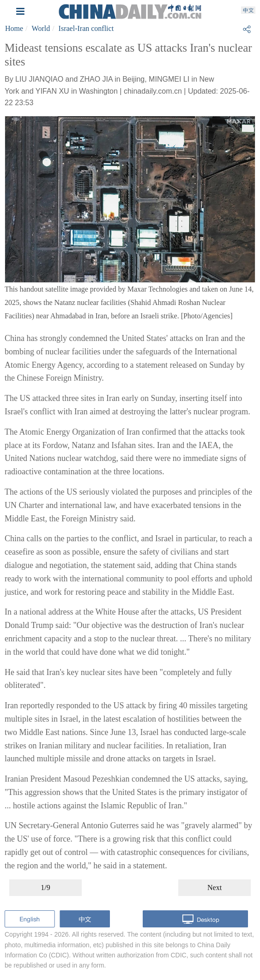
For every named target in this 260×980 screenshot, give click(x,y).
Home (14, 28)
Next (215, 887)
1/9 (45, 887)
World (41, 28)
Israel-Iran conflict (86, 28)
